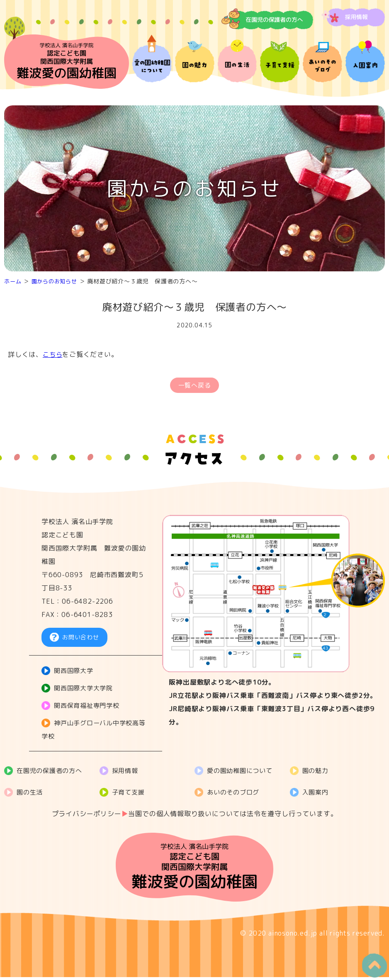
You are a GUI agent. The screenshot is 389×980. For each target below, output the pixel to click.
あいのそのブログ (236, 795)
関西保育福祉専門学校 (90, 708)
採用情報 (127, 773)
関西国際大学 (76, 673)
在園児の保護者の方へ (52, 773)
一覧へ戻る (194, 386)
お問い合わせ (81, 640)
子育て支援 (130, 795)
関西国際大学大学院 (86, 691)
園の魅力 (317, 773)
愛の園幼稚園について (243, 773)
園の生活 (31, 795)
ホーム (13, 281)
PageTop (371, 962)
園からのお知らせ (57, 281)
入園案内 (317, 795)
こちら (53, 354)
